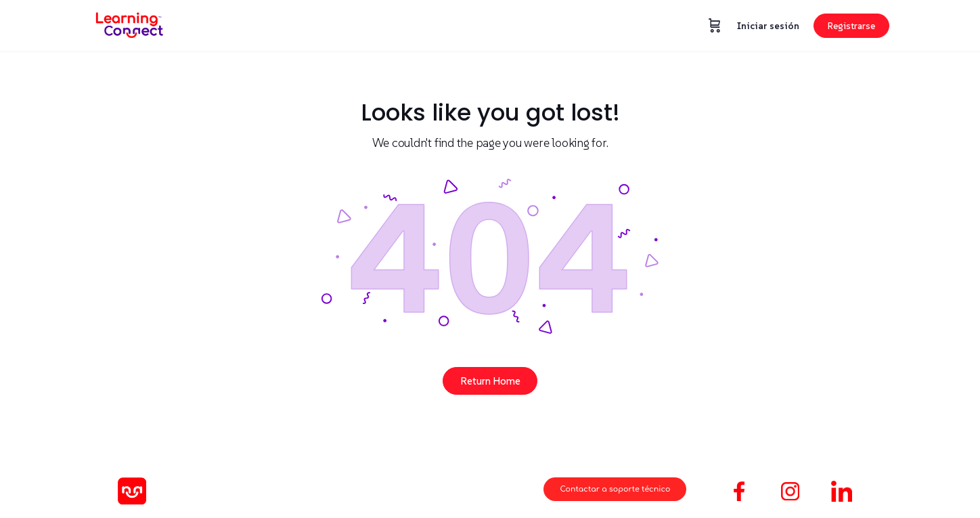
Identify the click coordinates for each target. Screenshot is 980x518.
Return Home (490, 381)
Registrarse (851, 26)
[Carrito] (715, 26)
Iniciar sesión (768, 26)
